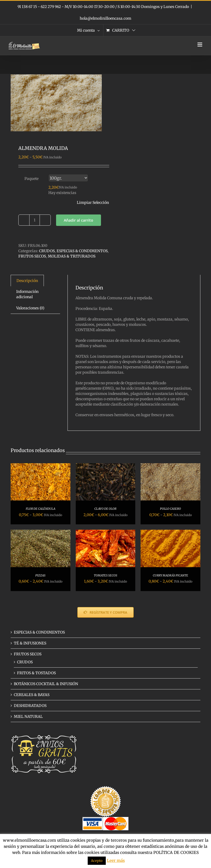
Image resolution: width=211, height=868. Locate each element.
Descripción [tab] (27, 281)
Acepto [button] (97, 861)
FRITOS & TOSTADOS (36, 673)
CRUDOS (47, 251)
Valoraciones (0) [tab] (30, 308)
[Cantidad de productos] (35, 220)
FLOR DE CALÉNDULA (41, 509)
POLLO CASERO (170, 509)
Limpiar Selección (93, 203)
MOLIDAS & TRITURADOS (72, 256)
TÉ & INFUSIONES (30, 643)
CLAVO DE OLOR (105, 509)
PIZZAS (40, 575)
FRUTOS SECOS (32, 256)
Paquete (31, 179)
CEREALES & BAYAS (32, 695)
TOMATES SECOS (105, 575)
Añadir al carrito (79, 220)
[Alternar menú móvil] (200, 45)
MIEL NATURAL (28, 717)
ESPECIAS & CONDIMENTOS (82, 251)
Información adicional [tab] (27, 294)
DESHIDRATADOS (30, 706)
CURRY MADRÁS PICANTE (170, 575)
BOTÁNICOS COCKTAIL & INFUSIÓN (46, 684)
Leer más (116, 860)
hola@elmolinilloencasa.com (105, 18)
